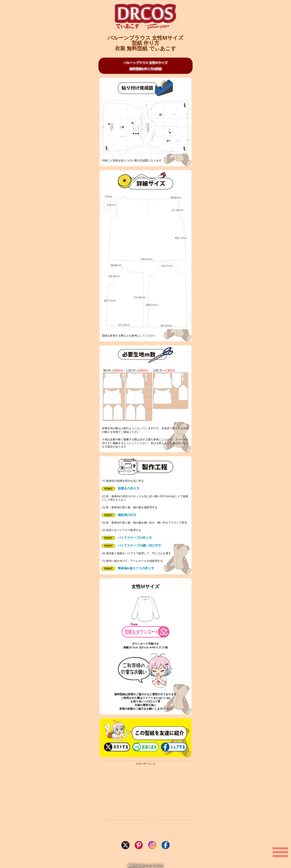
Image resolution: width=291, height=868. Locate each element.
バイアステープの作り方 (127, 538)
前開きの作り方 (121, 488)
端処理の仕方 (119, 515)
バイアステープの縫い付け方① (131, 545)
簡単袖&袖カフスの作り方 (128, 568)
